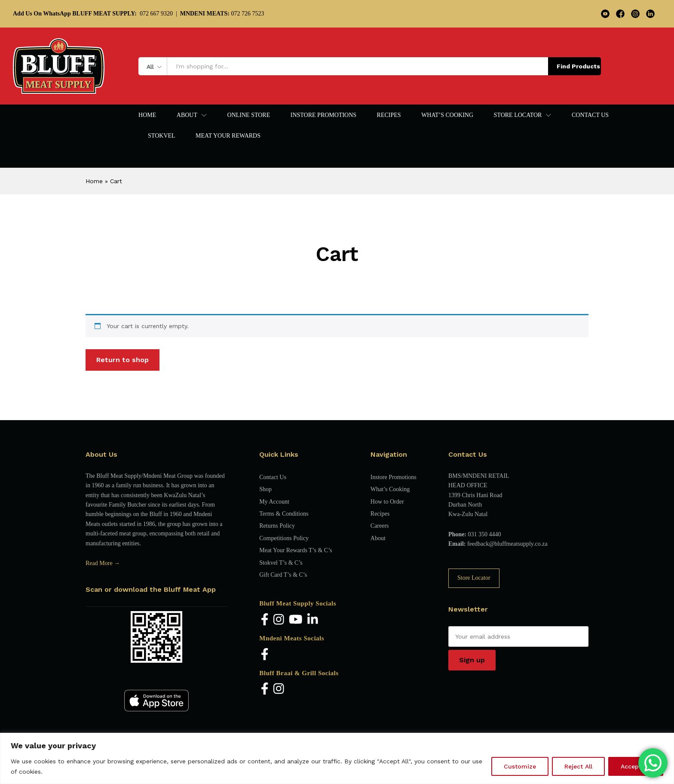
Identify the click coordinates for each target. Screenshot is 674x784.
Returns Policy (277, 526)
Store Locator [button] (518, 115)
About (378, 538)
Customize (520, 766)
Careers (380, 526)
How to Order (387, 502)
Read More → (103, 563)
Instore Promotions (323, 115)
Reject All (578, 766)
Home (147, 115)
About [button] (187, 115)
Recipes (389, 115)
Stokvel (162, 136)
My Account (274, 502)
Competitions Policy (284, 538)
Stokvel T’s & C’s (281, 563)
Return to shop (123, 360)
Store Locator (474, 578)
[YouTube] (296, 620)
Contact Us (590, 115)
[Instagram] (279, 620)
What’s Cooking (447, 115)
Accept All (636, 766)
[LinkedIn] (313, 620)
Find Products (578, 66)
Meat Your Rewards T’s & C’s (296, 550)
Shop (265, 489)
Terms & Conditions (284, 514)
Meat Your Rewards (228, 136)
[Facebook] (265, 620)
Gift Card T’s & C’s (283, 575)
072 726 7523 (222, 14)
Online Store (249, 115)
